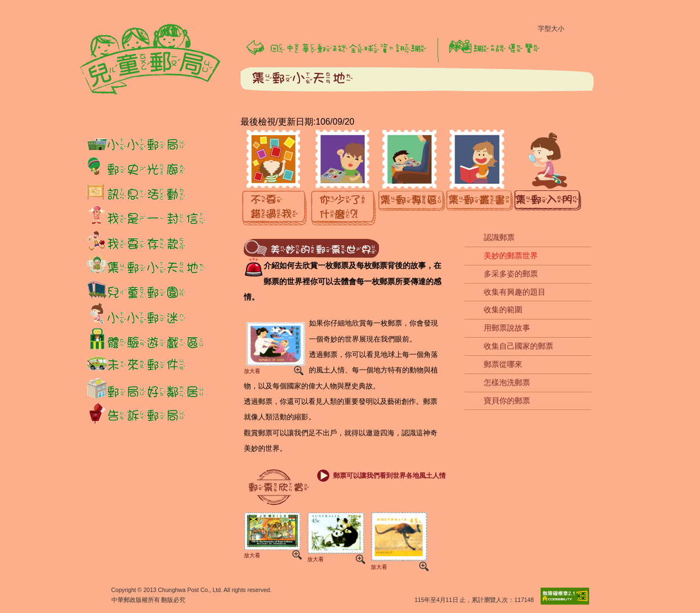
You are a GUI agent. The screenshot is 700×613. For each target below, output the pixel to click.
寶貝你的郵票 (507, 401)
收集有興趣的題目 (515, 292)
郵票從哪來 (503, 364)
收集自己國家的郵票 (519, 346)
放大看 (274, 347)
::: (77, 5)
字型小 (575, 32)
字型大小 (551, 29)
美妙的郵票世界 (511, 255)
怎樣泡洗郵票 (507, 382)
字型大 (613, 32)
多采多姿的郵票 (511, 274)
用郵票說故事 (507, 328)
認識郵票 (499, 237)
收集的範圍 (503, 310)
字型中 (594, 32)
